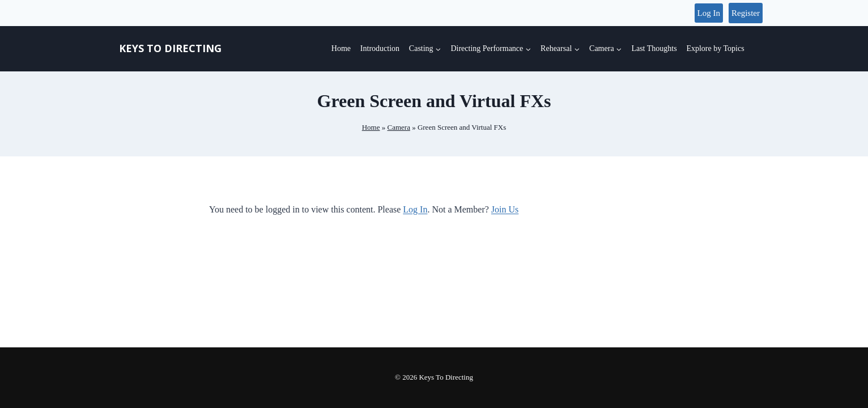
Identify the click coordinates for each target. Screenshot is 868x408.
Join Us (505, 209)
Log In (709, 13)
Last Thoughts (654, 48)
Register (746, 13)
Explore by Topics (715, 48)
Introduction (380, 48)
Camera (398, 127)
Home (341, 48)
